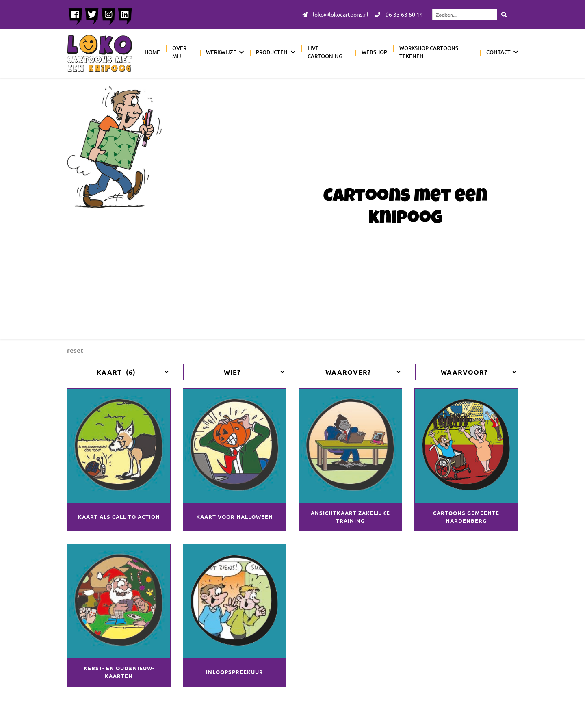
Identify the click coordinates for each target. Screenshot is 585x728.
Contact (498, 52)
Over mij (179, 52)
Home (152, 52)
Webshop (374, 52)
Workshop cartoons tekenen (429, 52)
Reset (75, 350)
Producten (272, 52)
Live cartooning (325, 52)
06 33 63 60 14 (399, 15)
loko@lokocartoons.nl (335, 15)
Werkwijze (221, 52)
